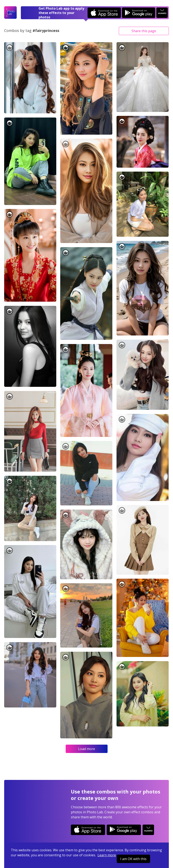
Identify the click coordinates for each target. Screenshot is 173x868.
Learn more (107, 855)
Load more (87, 749)
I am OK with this (133, 859)
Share (144, 31)
